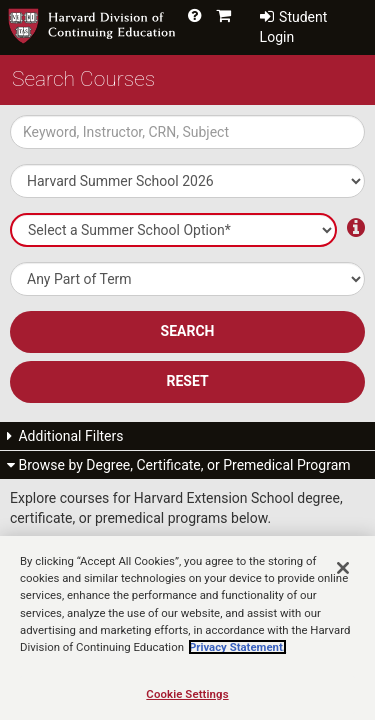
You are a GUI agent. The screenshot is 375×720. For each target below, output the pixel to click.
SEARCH (188, 331)
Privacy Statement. (237, 664)
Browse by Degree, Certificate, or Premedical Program (179, 465)
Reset (187, 381)
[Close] (343, 585)
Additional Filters (65, 436)
